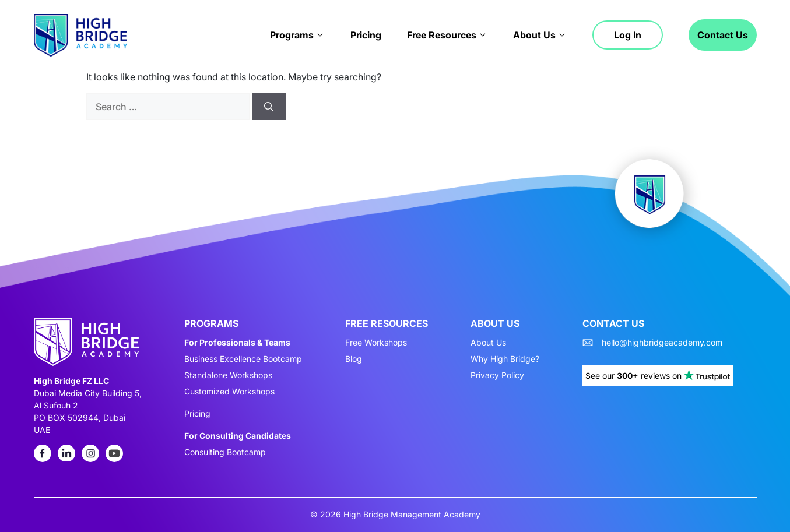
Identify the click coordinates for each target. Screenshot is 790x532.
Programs (297, 35)
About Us (540, 35)
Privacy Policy (497, 375)
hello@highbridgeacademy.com (662, 343)
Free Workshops (376, 343)
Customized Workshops (229, 392)
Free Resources (447, 35)
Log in (628, 35)
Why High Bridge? (505, 359)
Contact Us (723, 35)
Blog (354, 359)
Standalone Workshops (228, 375)
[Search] (269, 107)
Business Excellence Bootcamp (243, 359)
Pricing (366, 35)
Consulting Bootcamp (225, 452)
